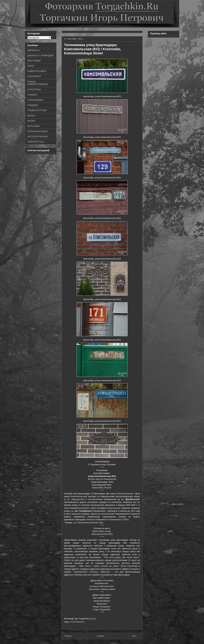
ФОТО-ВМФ (34, 126)
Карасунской (78, 499)
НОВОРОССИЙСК (37, 71)
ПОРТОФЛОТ (34, 76)
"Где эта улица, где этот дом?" (122, 557)
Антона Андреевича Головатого (104, 520)
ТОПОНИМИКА (77, 622)
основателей (108, 514)
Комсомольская (79, 496)
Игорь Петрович (102, 607)
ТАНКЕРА (32, 95)
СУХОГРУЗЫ (34, 89)
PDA (134, 636)
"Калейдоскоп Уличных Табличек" (92, 572)
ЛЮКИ (31, 66)
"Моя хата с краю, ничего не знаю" (99, 566)
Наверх (68, 636)
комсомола (114, 508)
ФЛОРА (31, 121)
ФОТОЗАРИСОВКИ (37, 131)
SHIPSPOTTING (36, 142)
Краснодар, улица (102, 531)
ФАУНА (31, 116)
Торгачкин (102, 604)
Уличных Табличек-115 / (102, 586)
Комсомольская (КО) (102, 534)
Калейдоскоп (102, 583)
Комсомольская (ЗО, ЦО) (90, 523)
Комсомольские (125, 494)
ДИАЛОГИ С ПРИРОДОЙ (41, 56)
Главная (100, 636)
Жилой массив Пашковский (102, 479)
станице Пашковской (92, 505)
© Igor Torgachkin (102, 609)
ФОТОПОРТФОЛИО (38, 137)
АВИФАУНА (33, 50)
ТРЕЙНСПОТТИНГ (37, 110)
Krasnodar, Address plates (102, 589)
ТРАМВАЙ (33, 105)
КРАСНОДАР (34, 61)
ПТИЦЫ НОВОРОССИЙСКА (38, 83)
